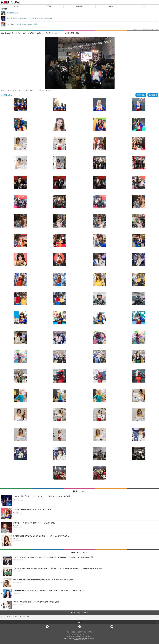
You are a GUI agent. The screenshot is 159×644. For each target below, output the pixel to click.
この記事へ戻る (6, 95)
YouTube (112, 629)
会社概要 (80, 632)
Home (47, 629)
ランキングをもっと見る (80, 613)
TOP (79, 622)
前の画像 (141, 95)
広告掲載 (74, 632)
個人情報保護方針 (89, 632)
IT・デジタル (48, 6)
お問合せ (68, 632)
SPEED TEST (79, 6)
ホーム (16, 6)
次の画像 (152, 95)
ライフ (143, 6)
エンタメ (111, 6)
